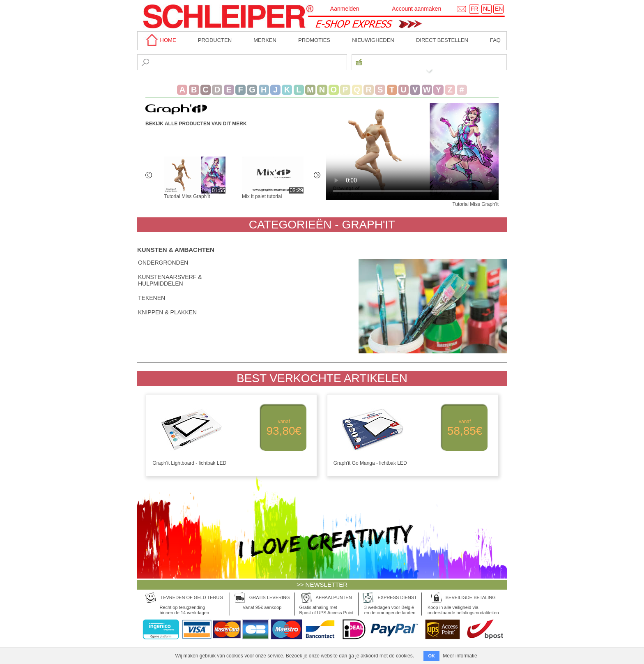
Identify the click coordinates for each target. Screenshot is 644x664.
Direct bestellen (442, 40)
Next (318, 176)
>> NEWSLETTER (322, 584)
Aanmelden (345, 9)
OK (431, 656)
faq (495, 40)
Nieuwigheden (373, 40)
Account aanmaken (416, 9)
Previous (149, 176)
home (160, 40)
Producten (215, 40)
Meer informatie (460, 656)
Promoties (314, 40)
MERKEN (265, 40)
